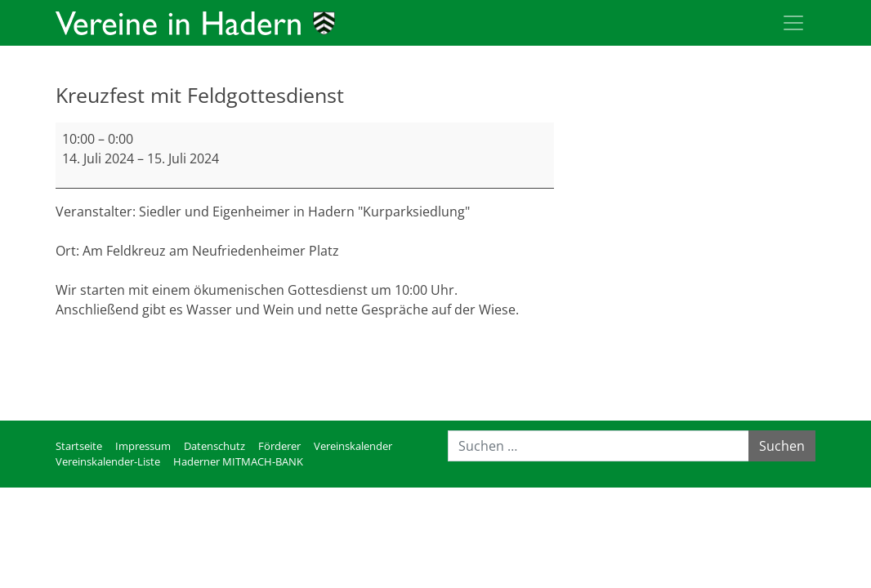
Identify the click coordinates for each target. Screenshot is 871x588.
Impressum (143, 446)
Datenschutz (214, 446)
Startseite (79, 446)
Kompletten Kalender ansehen (460, 388)
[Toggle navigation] (793, 23)
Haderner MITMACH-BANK (238, 461)
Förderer (279, 446)
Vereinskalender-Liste (108, 461)
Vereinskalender (353, 446)
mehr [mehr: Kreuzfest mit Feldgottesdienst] (72, 349)
